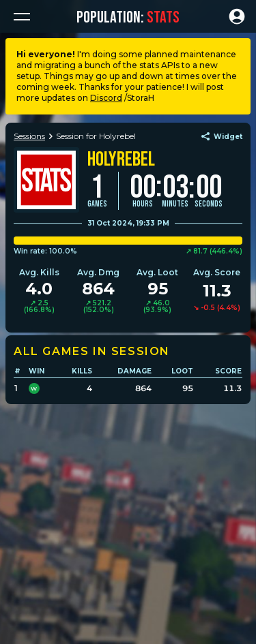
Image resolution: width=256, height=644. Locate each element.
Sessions (29, 136)
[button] (22, 16)
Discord (106, 98)
